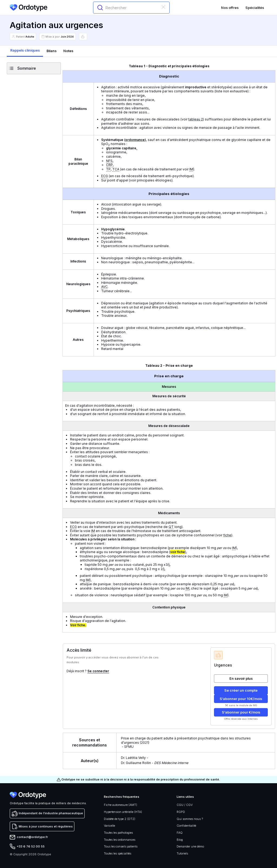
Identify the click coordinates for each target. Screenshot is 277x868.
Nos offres (230, 8)
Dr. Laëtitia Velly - (135, 758)
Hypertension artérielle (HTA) (123, 812)
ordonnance (135, 140)
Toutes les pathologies (118, 833)
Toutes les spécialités (118, 853)
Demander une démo (190, 846)
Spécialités (255, 8)
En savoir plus (241, 679)
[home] (29, 8)
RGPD (181, 812)
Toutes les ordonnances (120, 840)
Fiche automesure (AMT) (121, 805)
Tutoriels (182, 853)
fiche (227, 535)
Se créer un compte (241, 690)
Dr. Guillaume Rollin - (155, 763)
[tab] (25, 51)
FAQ (180, 833)
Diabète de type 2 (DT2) (120, 819)
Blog (180, 840)
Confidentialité (186, 826)
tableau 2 (196, 119)
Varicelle (109, 826)
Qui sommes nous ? (190, 819)
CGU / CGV (185, 805)
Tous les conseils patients (121, 846)
